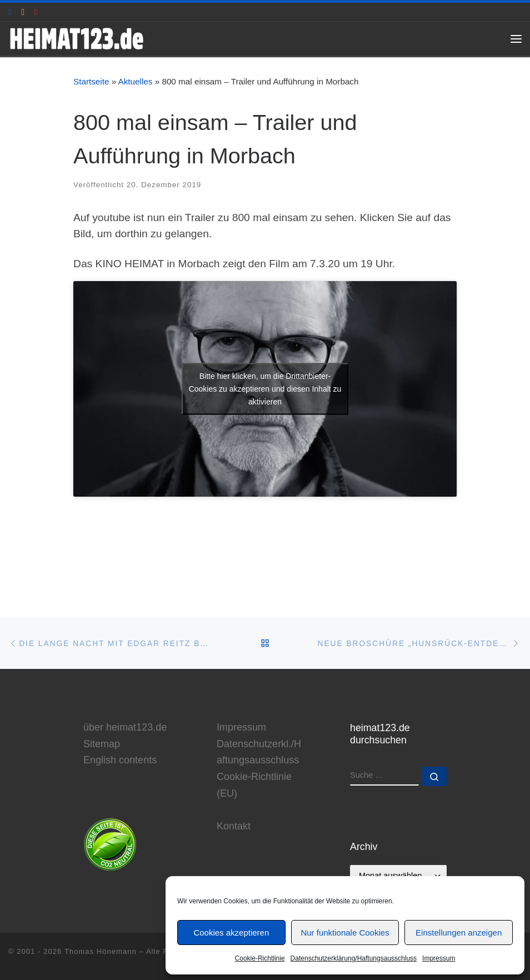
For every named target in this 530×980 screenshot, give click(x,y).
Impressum (439, 958)
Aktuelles (136, 81)
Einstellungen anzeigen (459, 932)
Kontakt (234, 826)
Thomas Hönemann (101, 951)
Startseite (91, 81)
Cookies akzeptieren (231, 932)
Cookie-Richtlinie (260, 958)
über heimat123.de (125, 727)
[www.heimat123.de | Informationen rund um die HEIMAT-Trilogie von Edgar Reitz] (79, 37)
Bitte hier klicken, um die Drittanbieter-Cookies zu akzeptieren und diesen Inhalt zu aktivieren (265, 389)
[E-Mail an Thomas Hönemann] (23, 12)
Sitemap (102, 744)
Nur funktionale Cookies (345, 932)
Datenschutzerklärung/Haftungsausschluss (354, 958)
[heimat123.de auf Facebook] (10, 12)
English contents (120, 760)
